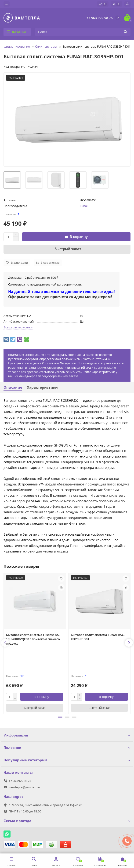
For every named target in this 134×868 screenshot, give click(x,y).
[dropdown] (7, 4)
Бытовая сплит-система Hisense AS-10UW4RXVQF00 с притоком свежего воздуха (33, 639)
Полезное (67, 748)
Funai (84, 206)
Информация (67, 735)
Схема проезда (67, 821)
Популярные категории (67, 760)
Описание (13, 387)
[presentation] (5, 643)
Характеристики (42, 387)
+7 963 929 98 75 (100, 18)
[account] (127, 4)
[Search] (83, 32)
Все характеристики (18, 327)
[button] (60, 717)
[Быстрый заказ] (67, 249)
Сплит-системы (46, 46)
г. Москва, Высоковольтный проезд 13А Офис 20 (45, 805)
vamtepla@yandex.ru (24, 787)
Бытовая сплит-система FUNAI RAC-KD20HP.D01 (98, 637)
